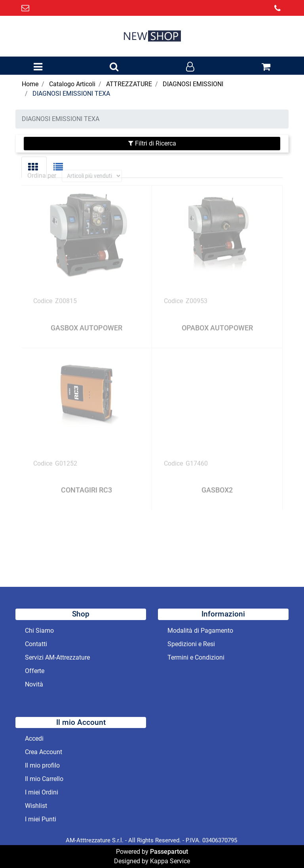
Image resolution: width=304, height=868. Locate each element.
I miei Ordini (42, 792)
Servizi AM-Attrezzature (57, 657)
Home (30, 84)
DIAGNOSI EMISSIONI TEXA (71, 94)
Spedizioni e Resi (191, 644)
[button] (114, 67)
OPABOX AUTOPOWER (217, 322)
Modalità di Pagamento (200, 631)
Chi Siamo (39, 631)
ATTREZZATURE (129, 84)
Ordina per (42, 170)
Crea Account (44, 752)
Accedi (34, 738)
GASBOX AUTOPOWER (86, 322)
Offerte (35, 671)
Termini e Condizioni (196, 657)
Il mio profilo (42, 765)
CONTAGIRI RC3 (86, 484)
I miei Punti (41, 819)
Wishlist (36, 806)
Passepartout (169, 852)
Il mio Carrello (44, 779)
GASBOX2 (217, 484)
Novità (34, 684)
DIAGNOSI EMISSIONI (193, 84)
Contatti (36, 644)
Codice (43, 295)
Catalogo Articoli (72, 84)
